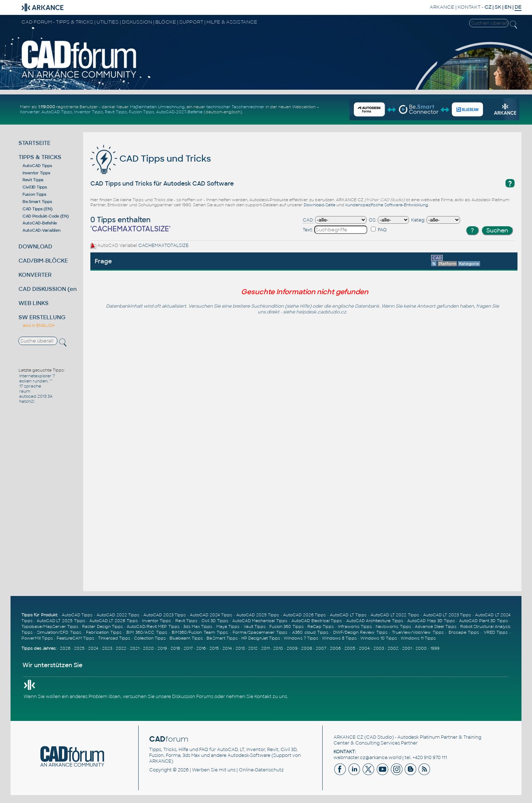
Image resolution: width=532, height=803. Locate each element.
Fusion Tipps (142, 112)
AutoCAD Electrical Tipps (317, 621)
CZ (488, 7)
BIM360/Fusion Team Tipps (200, 632)
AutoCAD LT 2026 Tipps (114, 621)
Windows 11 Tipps (418, 638)
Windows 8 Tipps (339, 638)
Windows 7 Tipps (301, 638)
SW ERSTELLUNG (42, 317)
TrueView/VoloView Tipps (418, 632)
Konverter (30, 112)
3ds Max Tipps (198, 626)
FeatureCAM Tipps (75, 638)
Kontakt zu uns (271, 697)
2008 (307, 648)
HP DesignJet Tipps (261, 638)
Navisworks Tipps (393, 626)
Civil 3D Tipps (215, 621)
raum (25, 391)
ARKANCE (442, 7)
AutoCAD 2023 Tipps (165, 615)
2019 (162, 648)
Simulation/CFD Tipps (59, 632)
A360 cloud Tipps (310, 632)
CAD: (308, 220)
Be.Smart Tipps (37, 202)
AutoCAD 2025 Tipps (258, 615)
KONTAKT (469, 7)
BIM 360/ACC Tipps (147, 632)
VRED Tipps (496, 632)
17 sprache (30, 386)
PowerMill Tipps (37, 638)
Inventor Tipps (89, 112)
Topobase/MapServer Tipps (50, 626)
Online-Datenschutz (261, 770)
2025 (79, 648)
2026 (65, 648)
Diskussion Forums (193, 697)
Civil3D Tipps (35, 187)
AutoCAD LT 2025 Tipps (61, 621)
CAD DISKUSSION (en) (49, 289)
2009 (292, 648)
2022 (121, 648)
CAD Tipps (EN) (38, 209)
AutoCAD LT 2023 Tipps (447, 615)
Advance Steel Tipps (435, 626)
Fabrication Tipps (104, 632)
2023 (107, 648)
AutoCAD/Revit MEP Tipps (153, 626)
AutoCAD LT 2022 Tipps (395, 615)
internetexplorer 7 (37, 376)
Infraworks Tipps (355, 626)
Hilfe (305, 306)
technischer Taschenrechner (236, 107)
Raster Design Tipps (102, 626)
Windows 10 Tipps (379, 638)
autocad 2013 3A (36, 396)
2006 (335, 648)
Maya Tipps (228, 626)
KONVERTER (35, 275)
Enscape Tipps (464, 632)
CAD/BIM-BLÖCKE (43, 261)
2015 (214, 648)
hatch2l (27, 401)
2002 (393, 648)
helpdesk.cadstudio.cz (321, 312)
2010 (278, 648)
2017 (188, 648)
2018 (175, 648)
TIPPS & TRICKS (40, 157)
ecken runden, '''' (36, 381)
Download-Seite (320, 205)
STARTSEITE (34, 143)
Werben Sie (205, 770)
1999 (435, 648)
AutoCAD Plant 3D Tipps (484, 621)
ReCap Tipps (321, 626)
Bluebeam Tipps (186, 638)
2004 (364, 648)
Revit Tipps (116, 112)
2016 (201, 648)
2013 (240, 648)
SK (498, 7)
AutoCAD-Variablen (42, 230)
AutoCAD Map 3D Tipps (431, 621)
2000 (421, 648)
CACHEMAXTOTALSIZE (163, 246)
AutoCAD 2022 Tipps (118, 615)
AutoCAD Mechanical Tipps (260, 621)
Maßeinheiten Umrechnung (157, 107)
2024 (93, 648)
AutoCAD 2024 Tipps (211, 615)
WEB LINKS (34, 303)
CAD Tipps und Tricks (151, 159)
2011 (265, 648)
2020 (148, 648)
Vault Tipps (255, 626)
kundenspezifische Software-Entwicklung (387, 205)
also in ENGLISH (39, 325)
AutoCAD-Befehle (40, 223)
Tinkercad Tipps (114, 638)
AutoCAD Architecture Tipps (375, 621)
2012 (253, 648)
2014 (227, 648)
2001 (407, 648)
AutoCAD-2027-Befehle (179, 112)
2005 (350, 648)
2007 (321, 648)
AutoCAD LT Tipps (348, 615)
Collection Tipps (150, 638)
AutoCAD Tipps (57, 112)
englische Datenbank (356, 306)
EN (508, 7)
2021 (135, 648)
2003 (379, 648)
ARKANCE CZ (348, 737)
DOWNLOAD (35, 246)
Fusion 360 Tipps (286, 626)
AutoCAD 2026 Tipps (304, 615)
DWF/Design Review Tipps (360, 632)
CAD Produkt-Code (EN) (46, 216)
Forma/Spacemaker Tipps (260, 632)
